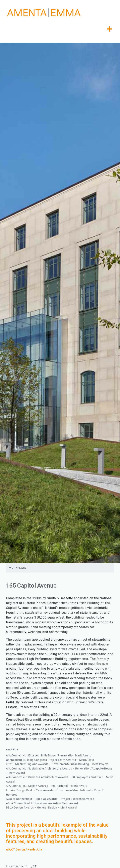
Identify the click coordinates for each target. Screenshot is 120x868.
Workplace (18, 568)
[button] (109, 29)
